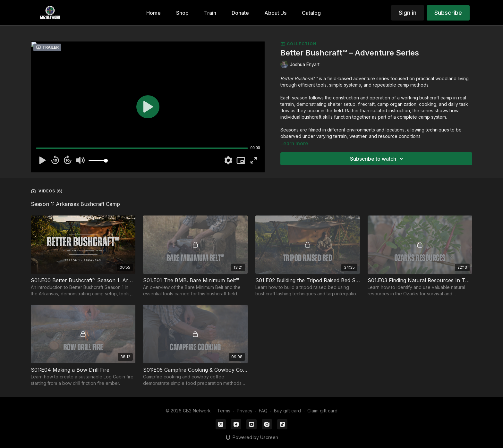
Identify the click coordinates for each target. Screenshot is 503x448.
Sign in (408, 13)
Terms (224, 411)
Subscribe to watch (378, 159)
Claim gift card (322, 411)
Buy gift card (287, 411)
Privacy (245, 411)
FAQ (263, 411)
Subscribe (448, 13)
